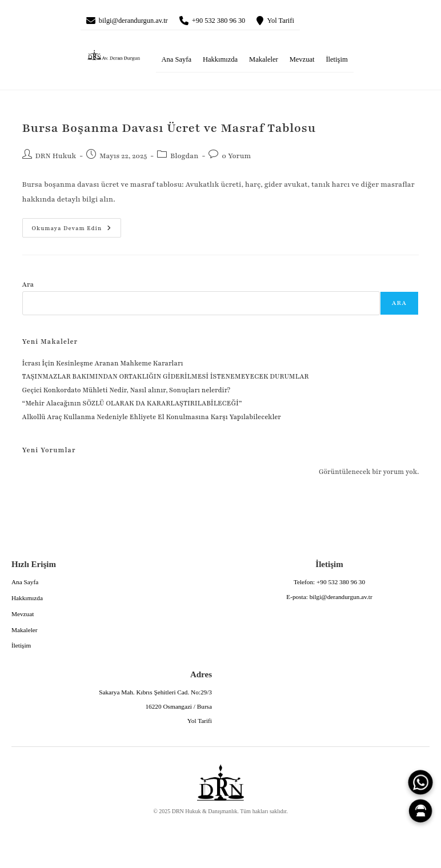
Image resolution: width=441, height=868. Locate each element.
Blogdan (184, 159)
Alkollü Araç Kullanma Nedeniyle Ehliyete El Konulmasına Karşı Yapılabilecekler (152, 419)
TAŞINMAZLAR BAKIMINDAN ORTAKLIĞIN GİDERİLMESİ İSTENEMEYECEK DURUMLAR (166, 379)
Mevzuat (302, 62)
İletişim (336, 62)
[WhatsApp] (420, 782)
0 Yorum (236, 159)
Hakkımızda (220, 62)
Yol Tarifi (313, 22)
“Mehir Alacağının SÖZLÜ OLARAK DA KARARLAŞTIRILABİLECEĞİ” (132, 406)
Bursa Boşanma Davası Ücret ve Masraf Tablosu (169, 131)
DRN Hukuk (56, 159)
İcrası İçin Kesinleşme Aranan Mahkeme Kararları (103, 366)
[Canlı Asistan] (420, 811)
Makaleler (264, 62)
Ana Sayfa (177, 62)
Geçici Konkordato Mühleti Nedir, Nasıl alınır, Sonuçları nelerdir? (126, 393)
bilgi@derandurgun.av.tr (142, 22)
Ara (28, 287)
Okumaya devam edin (67, 227)
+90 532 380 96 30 (241, 22)
